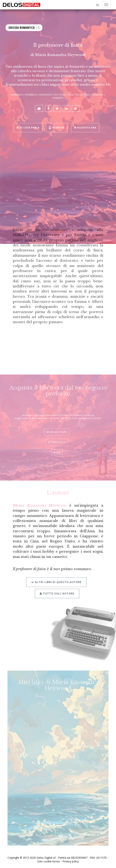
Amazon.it (57, 440)
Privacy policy (71, 861)
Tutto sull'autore (57, 591)
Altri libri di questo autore (56, 580)
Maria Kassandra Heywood (60, 55)
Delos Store (57, 430)
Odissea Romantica (22, 27)
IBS (57, 450)
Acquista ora (85, 127)
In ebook (57, 127)
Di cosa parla (28, 127)
